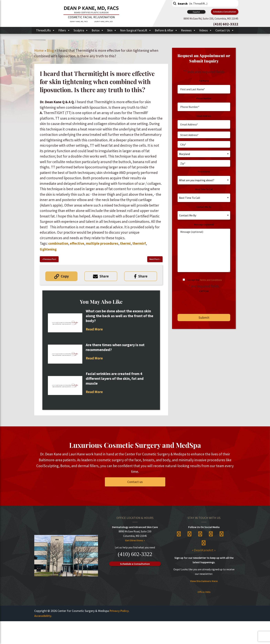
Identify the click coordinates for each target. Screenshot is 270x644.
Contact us (135, 482)
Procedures (204, 172)
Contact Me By (204, 207)
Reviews (188, 30)
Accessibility (43, 616)
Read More (94, 329)
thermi (125, 243)
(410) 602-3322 (135, 554)
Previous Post (50, 259)
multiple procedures (102, 243)
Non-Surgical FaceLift (136, 30)
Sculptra (81, 30)
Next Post (154, 259)
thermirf (139, 243)
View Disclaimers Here (204, 581)
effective (77, 243)
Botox (98, 30)
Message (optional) (204, 225)
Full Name (204, 81)
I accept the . (205, 280)
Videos (206, 30)
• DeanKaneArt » (204, 550)
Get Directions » (135, 540)
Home (39, 50)
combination (58, 243)
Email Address (204, 116)
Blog (50, 50)
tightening (48, 249)
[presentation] (201, 302)
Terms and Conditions (211, 280)
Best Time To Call (204, 189)
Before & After (166, 30)
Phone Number (204, 98)
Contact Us (225, 30)
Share (104, 276)
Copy (65, 276)
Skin (112, 30)
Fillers (64, 30)
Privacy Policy (119, 611)
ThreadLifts (45, 30)
